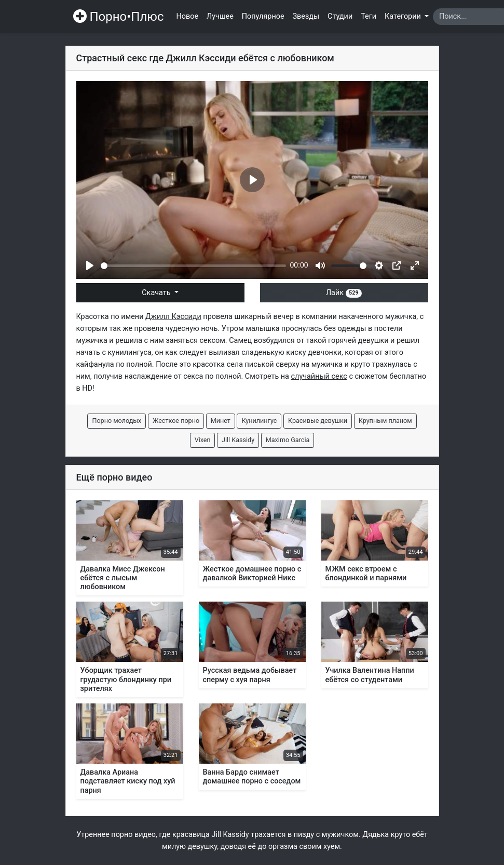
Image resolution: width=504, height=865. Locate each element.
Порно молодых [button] (117, 421)
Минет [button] (221, 421)
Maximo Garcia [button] (288, 440)
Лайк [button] (344, 293)
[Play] (90, 265)
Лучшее (220, 16)
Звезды (306, 16)
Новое (188, 16)
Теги (369, 16)
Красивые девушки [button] (318, 421)
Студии (340, 16)
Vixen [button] (203, 440)
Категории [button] (404, 16)
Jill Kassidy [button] (238, 440)
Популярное (263, 16)
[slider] (193, 266)
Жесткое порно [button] (176, 421)
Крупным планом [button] (385, 421)
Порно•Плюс (119, 17)
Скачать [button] (157, 293)
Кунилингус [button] (259, 421)
